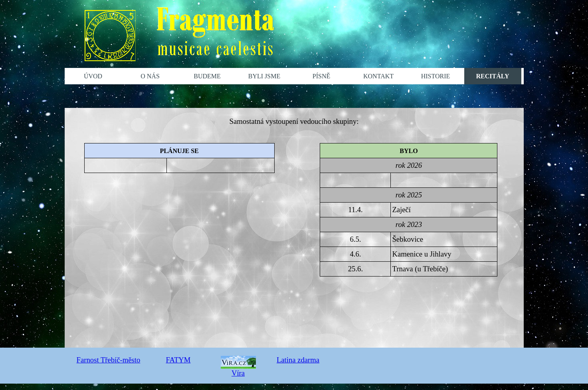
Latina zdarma (298, 360)
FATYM (178, 360)
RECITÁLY (493, 76)
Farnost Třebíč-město (109, 360)
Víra (238, 369)
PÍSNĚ (321, 76)
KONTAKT (378, 76)
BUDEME (207, 76)
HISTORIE (436, 76)
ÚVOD (93, 76)
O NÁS (150, 76)
